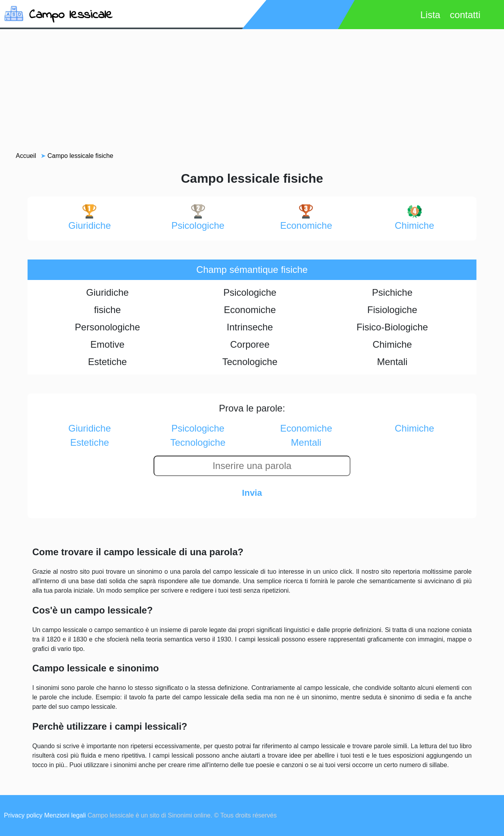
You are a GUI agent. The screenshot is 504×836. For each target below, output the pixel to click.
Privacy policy (23, 815)
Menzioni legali (65, 815)
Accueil (26, 156)
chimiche (414, 218)
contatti (465, 15)
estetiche (90, 442)
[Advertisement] (252, 90)
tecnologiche (198, 442)
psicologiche (198, 218)
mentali (306, 442)
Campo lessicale (71, 15)
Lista (430, 15)
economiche (306, 218)
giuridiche (89, 218)
